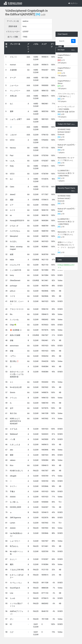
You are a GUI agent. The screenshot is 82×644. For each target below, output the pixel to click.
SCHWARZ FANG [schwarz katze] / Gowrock (64, 132)
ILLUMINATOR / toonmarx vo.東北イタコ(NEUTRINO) (66, 173)
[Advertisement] (67, 19)
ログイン (73, 3)
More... (73, 50)
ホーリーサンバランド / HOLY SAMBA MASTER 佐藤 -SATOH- (66, 109)
